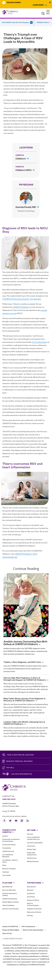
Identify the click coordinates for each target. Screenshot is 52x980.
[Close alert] (50, 2)
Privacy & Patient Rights (11, 930)
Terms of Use (7, 933)
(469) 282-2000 (9, 799)
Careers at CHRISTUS (10, 926)
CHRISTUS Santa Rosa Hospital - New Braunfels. (23, 299)
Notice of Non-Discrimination (33, 930)
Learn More (38, 5)
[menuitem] (15, 3)
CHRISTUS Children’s (22, 307)
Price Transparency (28, 926)
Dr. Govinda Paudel (39, 342)
